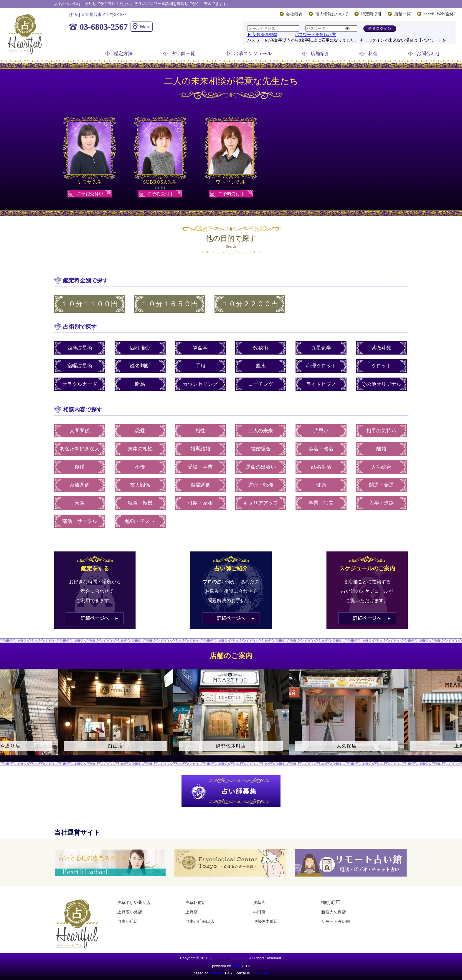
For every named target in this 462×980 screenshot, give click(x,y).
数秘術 (261, 348)
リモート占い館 (336, 921)
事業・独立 (321, 503)
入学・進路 (381, 503)
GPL (254, 973)
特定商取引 (371, 14)
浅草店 (259, 902)
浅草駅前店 (196, 902)
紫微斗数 (381, 348)
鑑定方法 (123, 53)
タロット (381, 366)
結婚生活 (321, 467)
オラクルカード (80, 384)
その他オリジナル (381, 384)
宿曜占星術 (80, 366)
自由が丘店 (128, 921)
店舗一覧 (402, 14)
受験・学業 (200, 467)
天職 (80, 503)
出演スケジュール (253, 53)
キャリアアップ (261, 503)
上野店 (192, 912)
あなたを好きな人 (80, 449)
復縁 (80, 467)
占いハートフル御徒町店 (229, 958)
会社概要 (294, 14)
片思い (321, 431)
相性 (200, 431)
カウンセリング (200, 384)
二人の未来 (261, 431)
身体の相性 (140, 449)
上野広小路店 (130, 912)
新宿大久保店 (334, 912)
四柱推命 (140, 348)
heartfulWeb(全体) (439, 14)
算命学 (200, 348)
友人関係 (140, 485)
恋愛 (140, 431)
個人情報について (332, 14)
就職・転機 (140, 503)
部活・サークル (80, 521)
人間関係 (80, 431)
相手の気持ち (381, 431)
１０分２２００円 (250, 304)
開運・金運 (381, 485)
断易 (140, 384)
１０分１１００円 (90, 304)
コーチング (261, 384)
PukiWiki (216, 973)
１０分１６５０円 (170, 304)
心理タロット (321, 366)
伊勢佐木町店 (265, 921)
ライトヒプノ (321, 384)
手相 (200, 366)
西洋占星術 (80, 348)
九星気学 (321, 348)
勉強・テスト (140, 521)
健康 (321, 485)
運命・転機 (261, 485)
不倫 (140, 467)
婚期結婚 (200, 449)
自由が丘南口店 (200, 921)
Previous (7, 717)
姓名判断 (140, 366)
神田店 (259, 912)
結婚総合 (261, 449)
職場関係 (200, 485)
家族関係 (80, 485)
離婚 (381, 449)
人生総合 (381, 467)
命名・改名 (321, 449)
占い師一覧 (183, 53)
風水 (261, 366)
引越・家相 (200, 503)
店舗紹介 (320, 53)
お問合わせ (428, 53)
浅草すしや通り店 (134, 902)
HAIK (236, 966)
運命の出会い (261, 467)
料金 (373, 53)
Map (145, 27)
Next (455, 717)
